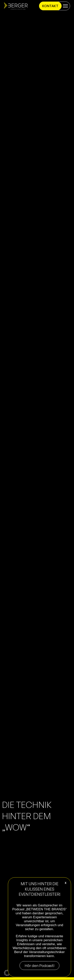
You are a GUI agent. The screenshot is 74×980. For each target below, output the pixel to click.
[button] (7, 973)
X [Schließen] (66, 883)
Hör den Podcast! (39, 966)
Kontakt (50, 6)
